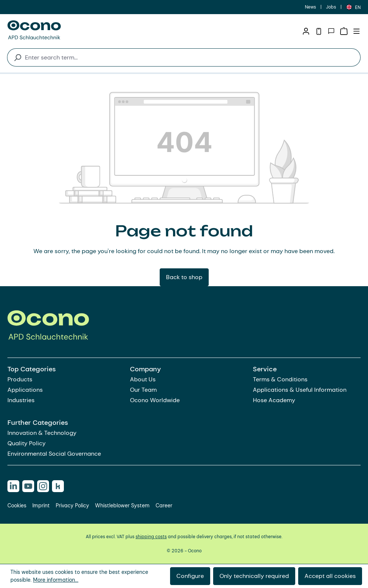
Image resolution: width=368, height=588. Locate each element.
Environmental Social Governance (54, 454)
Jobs (331, 7)
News (310, 7)
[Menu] (356, 31)
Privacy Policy (72, 505)
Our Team (143, 390)
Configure (190, 576)
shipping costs (151, 537)
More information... (56, 580)
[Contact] (331, 31)
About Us (143, 379)
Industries (21, 400)
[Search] (14, 57)
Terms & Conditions (280, 379)
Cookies (17, 505)
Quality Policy (27, 443)
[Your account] (306, 31)
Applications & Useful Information (300, 390)
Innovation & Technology (42, 433)
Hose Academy (274, 400)
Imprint (41, 505)
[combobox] (191, 57)
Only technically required (254, 576)
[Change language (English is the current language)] (353, 7)
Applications (25, 390)
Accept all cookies (330, 576)
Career (164, 505)
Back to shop (184, 277)
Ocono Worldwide (155, 400)
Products (20, 379)
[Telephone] (319, 31)
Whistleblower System (122, 505)
